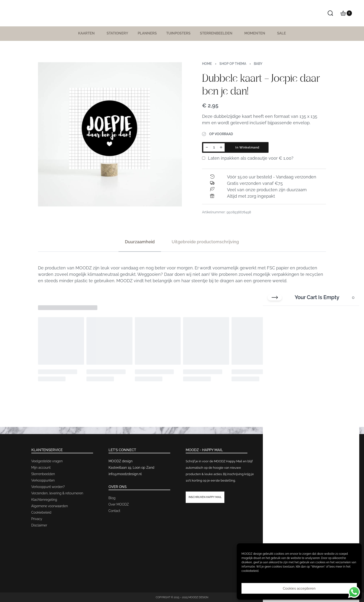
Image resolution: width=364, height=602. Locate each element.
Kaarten (88, 33)
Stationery (117, 33)
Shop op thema (233, 64)
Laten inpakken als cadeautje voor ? (248, 158)
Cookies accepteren (299, 588)
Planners (147, 33)
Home (207, 64)
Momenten (256, 33)
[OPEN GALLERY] (110, 134)
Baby (258, 64)
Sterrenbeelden (217, 33)
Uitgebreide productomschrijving (205, 242)
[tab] (140, 242)
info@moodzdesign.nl (125, 474)
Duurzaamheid (140, 242)
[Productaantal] (214, 147)
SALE (281, 33)
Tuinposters (178, 33)
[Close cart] (275, 297)
